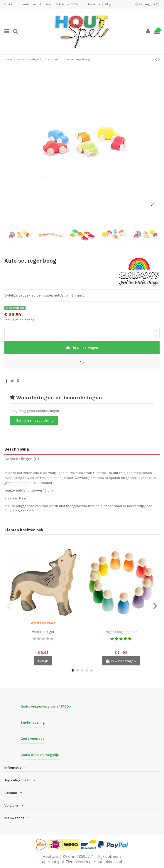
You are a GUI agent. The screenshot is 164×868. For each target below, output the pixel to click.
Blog (108, 4)
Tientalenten (77, 862)
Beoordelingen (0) (22, 459)
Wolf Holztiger (43, 632)
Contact (10, 4)
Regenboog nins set (121, 632)
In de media (92, 4)
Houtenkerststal (108, 862)
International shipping (35, 4)
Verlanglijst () (147, 4)
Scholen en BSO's (67, 4)
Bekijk (43, 661)
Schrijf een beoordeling (35, 420)
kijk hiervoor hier (19, 511)
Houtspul (56, 862)
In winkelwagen (82, 347)
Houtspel (51, 856)
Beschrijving (17, 449)
